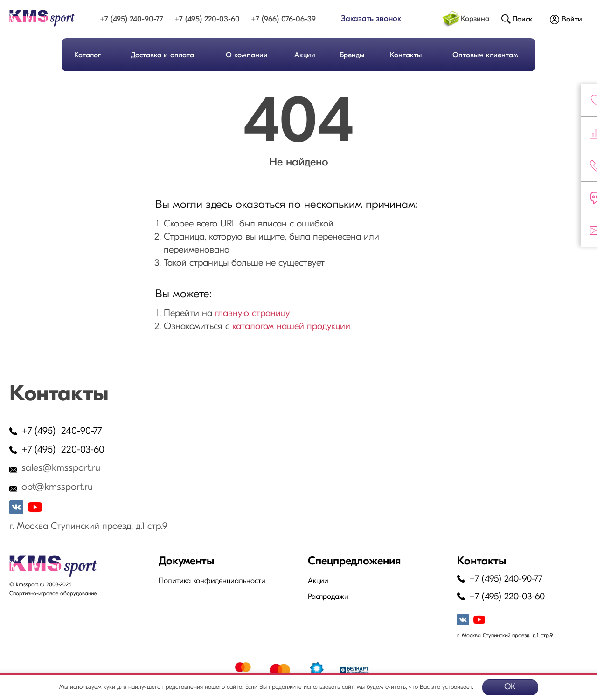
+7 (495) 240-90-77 (132, 19)
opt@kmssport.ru (57, 487)
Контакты (406, 55)
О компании (247, 55)
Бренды (352, 55)
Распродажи (328, 597)
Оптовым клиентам (485, 55)
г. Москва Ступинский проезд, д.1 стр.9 (88, 527)
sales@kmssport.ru (61, 468)
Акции (305, 55)
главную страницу (252, 314)
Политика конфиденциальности (212, 581)
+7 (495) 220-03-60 (207, 19)
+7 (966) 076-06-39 (283, 19)
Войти (572, 20)
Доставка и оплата (162, 55)
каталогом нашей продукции (291, 327)
